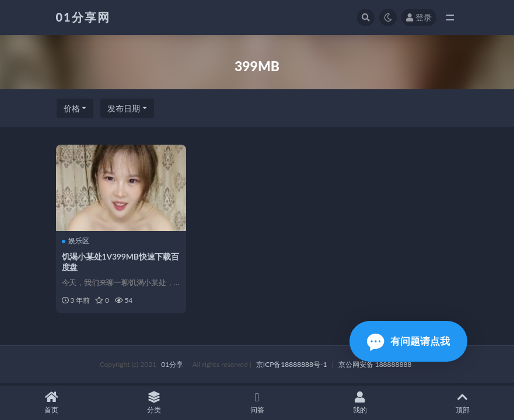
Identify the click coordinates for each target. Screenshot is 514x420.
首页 (51, 403)
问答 (257, 403)
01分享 (172, 364)
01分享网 (83, 17)
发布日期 (124, 108)
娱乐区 (76, 241)
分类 (154, 403)
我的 (360, 403)
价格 (72, 108)
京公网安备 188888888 (375, 364)
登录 (419, 17)
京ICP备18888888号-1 (292, 364)
